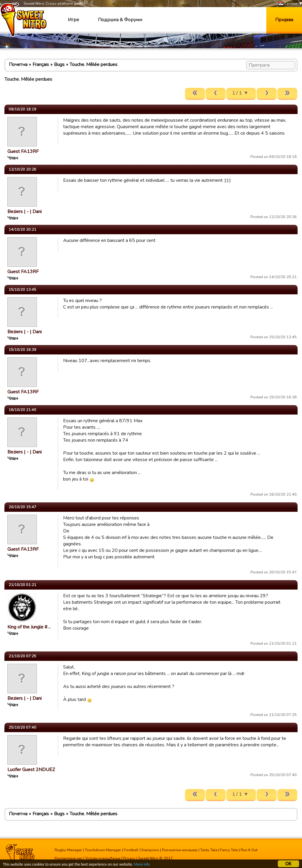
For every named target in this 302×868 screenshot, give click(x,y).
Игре (73, 20)
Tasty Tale (209, 850)
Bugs (59, 65)
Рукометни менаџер (180, 850)
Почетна (18, 65)
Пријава (284, 20)
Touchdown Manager (103, 850)
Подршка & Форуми (120, 20)
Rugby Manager (68, 850)
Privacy (129, 858)
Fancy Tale (229, 850)
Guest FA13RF (23, 151)
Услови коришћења (103, 858)
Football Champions (142, 850)
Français (41, 65)
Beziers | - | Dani (24, 212)
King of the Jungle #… (29, 627)
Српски (288, 4)
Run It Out (249, 850)
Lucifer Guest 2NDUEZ (31, 770)
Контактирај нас (69, 858)
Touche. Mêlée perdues (93, 65)
